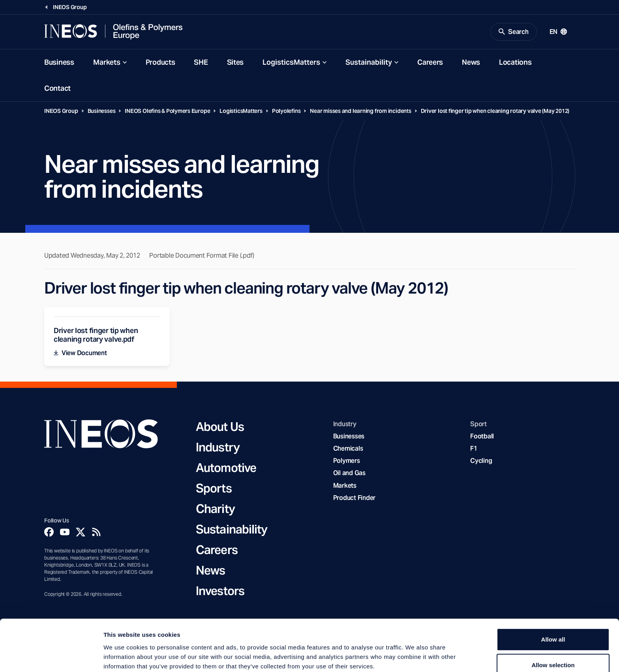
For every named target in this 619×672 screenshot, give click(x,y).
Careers (430, 63)
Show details (414, 656)
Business (59, 63)
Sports (214, 489)
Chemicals (348, 449)
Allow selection (553, 626)
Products (160, 63)
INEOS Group (61, 111)
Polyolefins (286, 111)
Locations (515, 63)
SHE (201, 63)
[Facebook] (49, 532)
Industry (218, 447)
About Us (220, 427)
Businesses (102, 111)
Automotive (226, 468)
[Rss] (96, 532)
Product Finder (354, 498)
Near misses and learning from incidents (360, 111)
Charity (215, 509)
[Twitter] (81, 532)
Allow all (553, 600)
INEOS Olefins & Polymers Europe (167, 111)
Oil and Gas (349, 474)
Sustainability (369, 63)
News (471, 63)
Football (482, 437)
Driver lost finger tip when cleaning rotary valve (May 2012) (495, 111)
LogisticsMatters (291, 63)
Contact (57, 89)
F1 (474, 449)
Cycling (481, 461)
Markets (107, 63)
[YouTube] (65, 532)
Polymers (347, 461)
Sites (235, 63)
